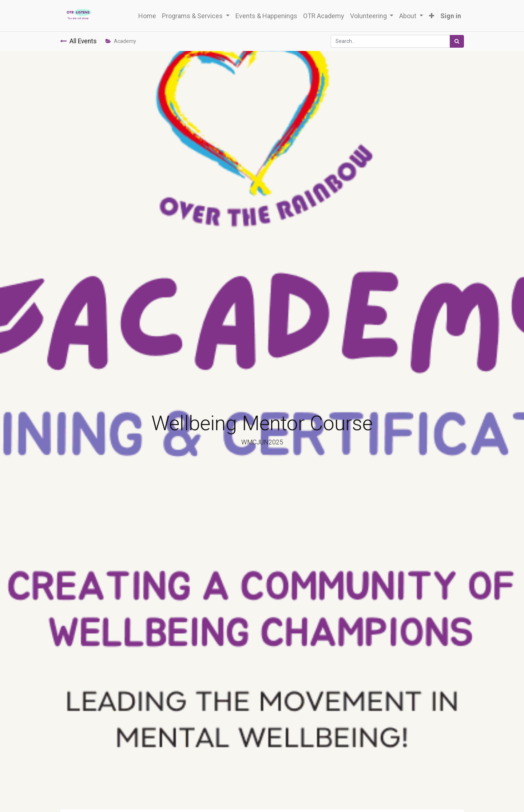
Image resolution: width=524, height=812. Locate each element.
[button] (432, 16)
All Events (78, 41)
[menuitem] (147, 16)
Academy (121, 41)
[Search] (457, 41)
